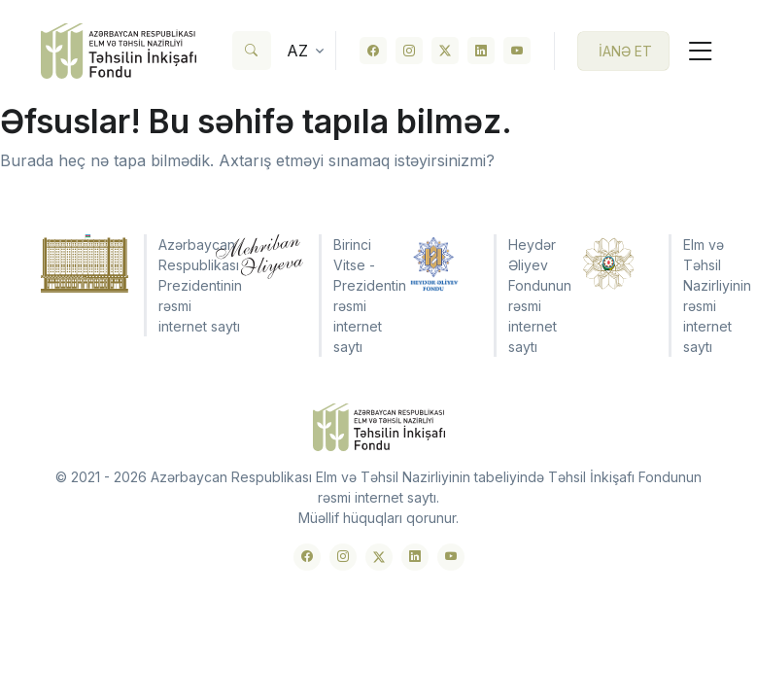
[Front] (119, 51)
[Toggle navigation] (693, 51)
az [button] (297, 51)
